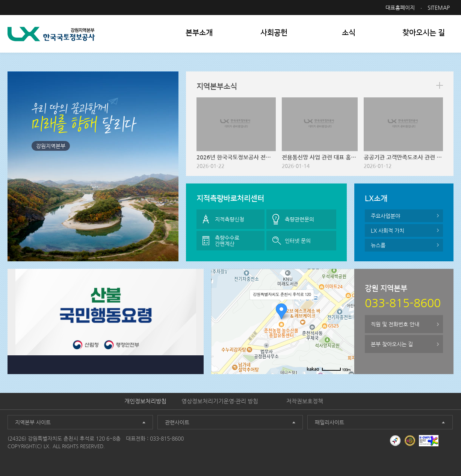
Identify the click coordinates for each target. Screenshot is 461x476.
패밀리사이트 (330, 422)
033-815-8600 (167, 438)
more (440, 85)
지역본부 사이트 (33, 422)
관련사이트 (177, 422)
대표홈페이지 (400, 8)
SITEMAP (439, 8)
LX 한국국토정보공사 (51, 34)
